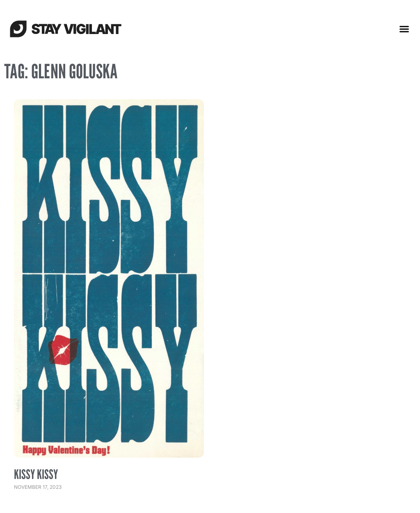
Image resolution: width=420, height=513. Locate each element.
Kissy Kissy (36, 474)
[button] (404, 29)
